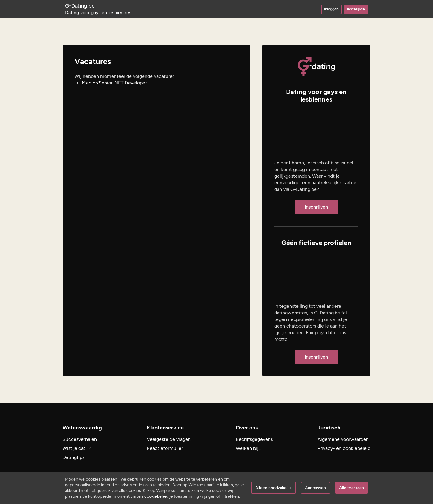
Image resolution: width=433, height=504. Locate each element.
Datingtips (74, 457)
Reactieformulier (165, 448)
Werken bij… (249, 448)
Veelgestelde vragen (169, 439)
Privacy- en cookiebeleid (344, 448)
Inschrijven (356, 9)
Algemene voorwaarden (343, 439)
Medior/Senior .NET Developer (114, 83)
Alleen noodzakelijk (273, 488)
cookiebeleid (156, 496)
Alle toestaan (352, 488)
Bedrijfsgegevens (254, 439)
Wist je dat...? (77, 448)
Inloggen (331, 9)
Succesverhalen (80, 439)
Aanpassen (315, 488)
